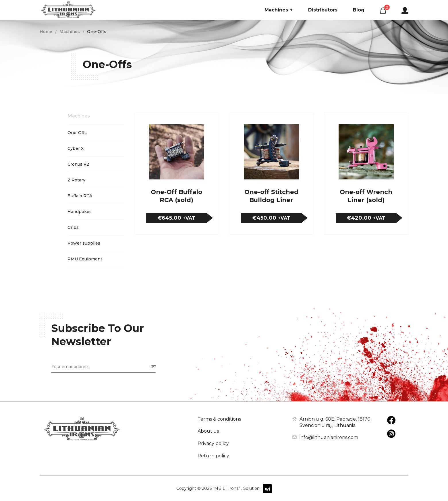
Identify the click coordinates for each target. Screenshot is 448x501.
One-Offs (77, 133)
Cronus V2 (78, 164)
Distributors (323, 10)
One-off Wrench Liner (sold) (366, 196)
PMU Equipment (85, 259)
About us (208, 431)
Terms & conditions (219, 419)
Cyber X (76, 148)
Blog (359, 10)
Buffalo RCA (80, 196)
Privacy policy (213, 443)
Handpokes (80, 212)
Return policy (213, 456)
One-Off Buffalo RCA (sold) (176, 196)
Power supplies (84, 243)
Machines (279, 10)
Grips (73, 227)
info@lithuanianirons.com (329, 437)
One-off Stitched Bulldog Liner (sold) (271, 196)
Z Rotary (76, 180)
